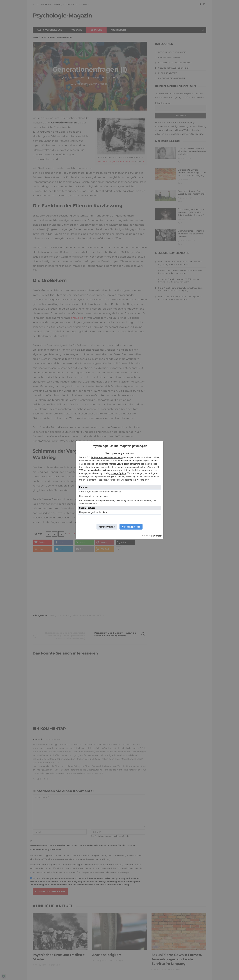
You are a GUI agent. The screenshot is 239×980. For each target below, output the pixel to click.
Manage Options (118, 473)
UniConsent (157, 536)
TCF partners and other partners (106, 457)
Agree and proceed (131, 527)
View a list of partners (127, 464)
